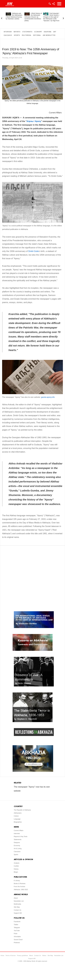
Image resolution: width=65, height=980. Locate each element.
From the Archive (20, 887)
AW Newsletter (49, 35)
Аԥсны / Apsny (34, 121)
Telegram (17, 928)
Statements (27, 32)
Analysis (17, 863)
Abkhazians (18, 813)
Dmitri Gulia (34, 251)
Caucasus (8, 35)
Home (2, 955)
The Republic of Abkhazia (22, 810)
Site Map (17, 907)
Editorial (37, 35)
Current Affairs (55, 113)
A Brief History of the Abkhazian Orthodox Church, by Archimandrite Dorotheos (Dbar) (33, 17)
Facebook (17, 922)
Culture (16, 816)
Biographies (18, 822)
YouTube (17, 931)
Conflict (16, 866)
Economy (38, 32)
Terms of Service (11, 955)
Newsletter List (19, 901)
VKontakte (17, 937)
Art (55, 32)
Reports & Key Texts (21, 837)
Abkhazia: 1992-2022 (21, 890)
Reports (17, 32)
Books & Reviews (20, 884)
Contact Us (18, 910)
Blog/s (16, 872)
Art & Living (18, 849)
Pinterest (17, 943)
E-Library (17, 881)
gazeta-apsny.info (48, 397)
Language (17, 819)
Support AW (18, 913)
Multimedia (26, 35)
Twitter (16, 925)
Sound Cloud (18, 940)
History (16, 869)
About (16, 898)
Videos (44, 955)
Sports (17, 35)
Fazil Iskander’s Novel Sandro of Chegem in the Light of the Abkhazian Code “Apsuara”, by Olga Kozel (52, 17)
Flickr (16, 934)
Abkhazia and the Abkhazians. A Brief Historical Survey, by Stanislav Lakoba (14, 16)
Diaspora (48, 32)
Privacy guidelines (23, 955)
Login (50, 4)
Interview (8, 32)
